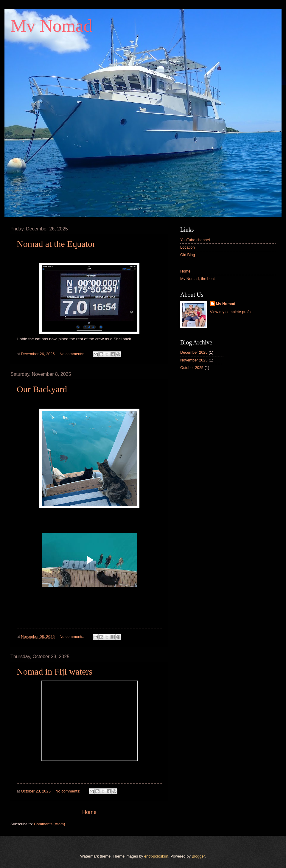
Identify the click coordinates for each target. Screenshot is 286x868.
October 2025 (192, 368)
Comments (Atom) (49, 824)
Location (188, 247)
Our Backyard (42, 389)
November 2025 (194, 360)
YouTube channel (195, 240)
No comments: (73, 354)
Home (89, 812)
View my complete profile (231, 312)
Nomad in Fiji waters (55, 671)
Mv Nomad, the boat (198, 279)
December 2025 (194, 352)
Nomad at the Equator (56, 244)
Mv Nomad (226, 304)
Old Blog (188, 255)
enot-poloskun (156, 856)
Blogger (198, 856)
